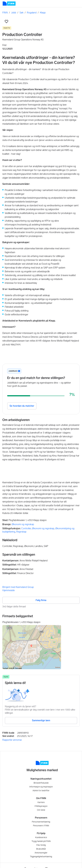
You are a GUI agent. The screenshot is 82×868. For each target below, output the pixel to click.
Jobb (14, 13)
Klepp (43, 13)
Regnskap (21, 532)
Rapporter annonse (12, 740)
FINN (5, 13)
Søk (21, 13)
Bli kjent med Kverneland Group (18, 587)
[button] (6, 22)
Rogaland (32, 13)
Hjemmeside (9, 590)
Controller (26, 528)
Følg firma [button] (41, 600)
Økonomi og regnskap (23, 524)
